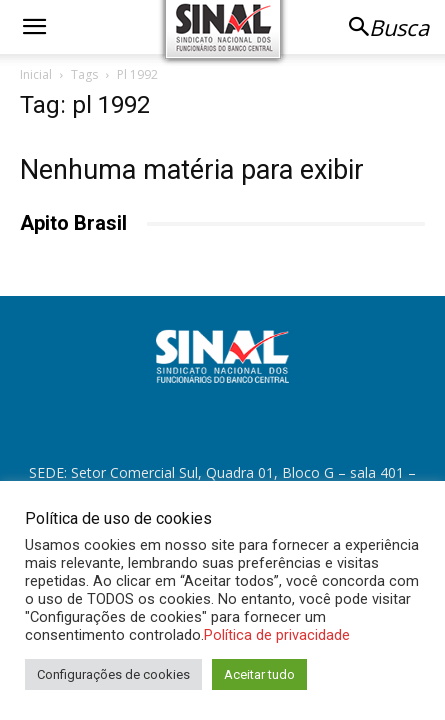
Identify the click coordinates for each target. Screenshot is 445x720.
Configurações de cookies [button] (113, 674)
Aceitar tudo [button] (259, 674)
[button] (34, 27)
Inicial (36, 74)
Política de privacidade (277, 635)
